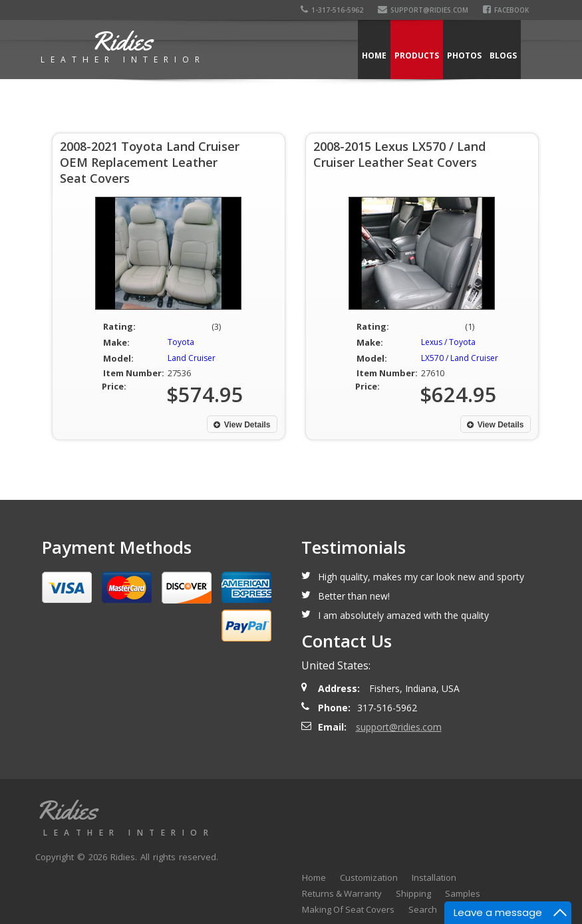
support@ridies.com (425, 10)
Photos (464, 56)
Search (423, 909)
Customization (369, 877)
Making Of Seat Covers (348, 909)
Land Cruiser (192, 358)
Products (417, 56)
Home (374, 56)
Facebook (508, 10)
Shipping (413, 893)
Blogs (503, 56)
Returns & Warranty (342, 893)
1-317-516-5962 (334, 10)
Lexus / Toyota (448, 342)
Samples (463, 893)
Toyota (181, 342)
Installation (434, 877)
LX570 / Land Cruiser (460, 358)
